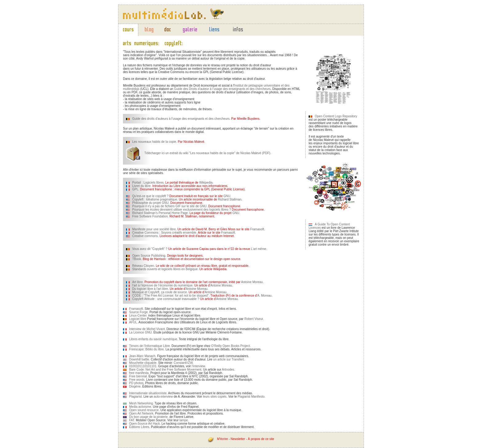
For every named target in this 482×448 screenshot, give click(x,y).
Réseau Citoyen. (144, 266)
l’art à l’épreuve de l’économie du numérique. (163, 285)
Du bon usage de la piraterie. (149, 417)
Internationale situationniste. (148, 393)
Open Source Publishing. (149, 256)
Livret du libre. (142, 186)
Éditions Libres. (140, 427)
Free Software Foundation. (150, 216)
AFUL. (133, 322)
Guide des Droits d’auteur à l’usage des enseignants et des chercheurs (222, 89)
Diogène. (135, 386)
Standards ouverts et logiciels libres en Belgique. (165, 269)
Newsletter (238, 439)
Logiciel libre (138, 319)
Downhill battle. (140, 359)
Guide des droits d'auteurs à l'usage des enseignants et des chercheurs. (181, 119)
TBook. (137, 259)
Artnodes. (229, 370)
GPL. (136, 189)
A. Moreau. (265, 296)
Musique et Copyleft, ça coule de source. (160, 292)
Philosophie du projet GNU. (151, 203)
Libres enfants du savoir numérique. (154, 339)
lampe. (184, 420)
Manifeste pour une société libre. (154, 229)
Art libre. (138, 282)
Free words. (137, 380)
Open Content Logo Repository (336, 116)
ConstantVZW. (184, 363)
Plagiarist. (136, 397)
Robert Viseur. (254, 319)
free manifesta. (139, 373)
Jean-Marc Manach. (143, 356)
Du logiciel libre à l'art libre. (150, 289)
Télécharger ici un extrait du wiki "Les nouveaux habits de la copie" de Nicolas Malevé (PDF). (199, 153)
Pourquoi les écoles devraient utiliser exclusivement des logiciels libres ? (182, 210)
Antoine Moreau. (252, 282)
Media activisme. (140, 407)
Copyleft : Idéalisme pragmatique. (155, 199)
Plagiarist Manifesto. (251, 397)
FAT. (132, 420)
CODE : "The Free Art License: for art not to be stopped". (171, 296)
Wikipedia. (206, 183)
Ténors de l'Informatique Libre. (150, 346)
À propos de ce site (261, 439)
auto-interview (163, 397)
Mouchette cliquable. (143, 363)
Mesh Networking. (141, 403)
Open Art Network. (142, 413)
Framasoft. (258, 229)
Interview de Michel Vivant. (147, 329)
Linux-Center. (138, 316)
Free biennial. (138, 376)
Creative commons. (145, 236)
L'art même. (259, 249)
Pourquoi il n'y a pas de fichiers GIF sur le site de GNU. (170, 206)
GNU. (227, 196)
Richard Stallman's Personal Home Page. (160, 213)
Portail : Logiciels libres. (148, 183)
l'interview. (199, 366)
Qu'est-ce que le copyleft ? (150, 196)
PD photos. (137, 383)
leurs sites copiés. (215, 397)
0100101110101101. (143, 366)
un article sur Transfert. (229, 359)
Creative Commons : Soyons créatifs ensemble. (165, 233)
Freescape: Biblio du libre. (147, 349)
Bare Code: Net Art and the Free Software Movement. (166, 370)
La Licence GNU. (141, 332)
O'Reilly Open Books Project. (231, 346)
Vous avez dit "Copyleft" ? (150, 249)
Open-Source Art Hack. (145, 424)
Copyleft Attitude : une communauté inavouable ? (166, 299)
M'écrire (222, 439)
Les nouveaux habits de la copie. (155, 142)
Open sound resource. (144, 410)
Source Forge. (139, 312)
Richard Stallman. (230, 199)
